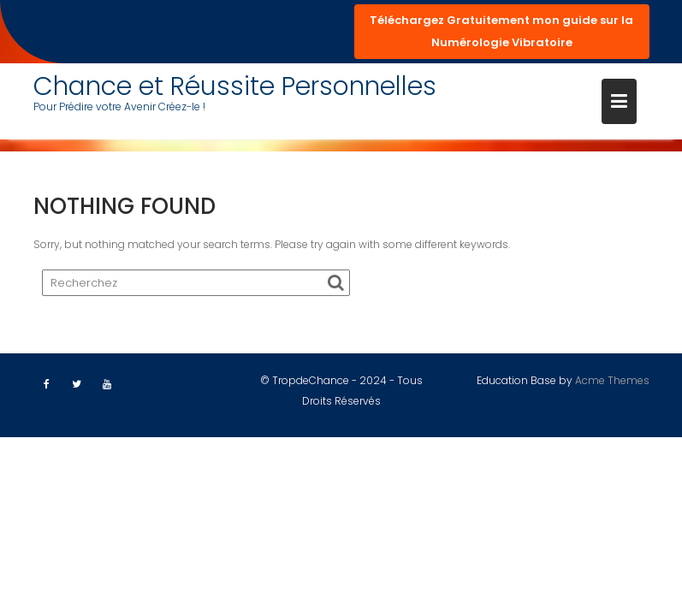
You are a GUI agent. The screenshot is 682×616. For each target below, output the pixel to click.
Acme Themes (612, 380)
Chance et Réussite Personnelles (235, 86)
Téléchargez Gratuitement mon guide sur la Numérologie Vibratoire (501, 31)
